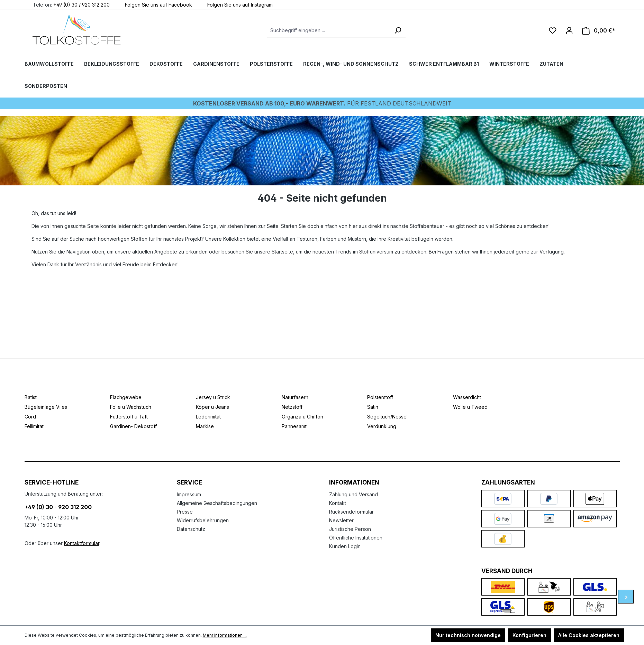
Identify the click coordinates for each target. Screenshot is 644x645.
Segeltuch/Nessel (387, 417)
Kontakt (338, 503)
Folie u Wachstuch (131, 407)
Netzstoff (292, 407)
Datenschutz (191, 529)
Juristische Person (350, 529)
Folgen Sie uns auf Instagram (236, 4)
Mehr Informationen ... (225, 635)
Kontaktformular (82, 543)
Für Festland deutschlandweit (322, 103)
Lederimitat (208, 417)
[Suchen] (398, 30)
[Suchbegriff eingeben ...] (329, 30)
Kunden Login (345, 546)
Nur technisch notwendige (468, 635)
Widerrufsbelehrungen (203, 520)
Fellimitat (34, 426)
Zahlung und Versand (353, 494)
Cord (30, 417)
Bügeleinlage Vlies (46, 407)
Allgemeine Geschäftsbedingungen (217, 503)
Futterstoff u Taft (129, 417)
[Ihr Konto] (569, 30)
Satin (373, 407)
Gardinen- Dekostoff (133, 426)
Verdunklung (382, 426)
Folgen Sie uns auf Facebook (154, 4)
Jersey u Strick (213, 397)
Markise (205, 426)
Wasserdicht (467, 397)
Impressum (189, 494)
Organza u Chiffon (302, 417)
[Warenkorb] (599, 31)
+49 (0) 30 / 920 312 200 (81, 4)
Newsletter (341, 520)
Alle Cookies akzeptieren (589, 635)
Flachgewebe (126, 397)
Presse (185, 512)
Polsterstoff (380, 397)
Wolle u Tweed (470, 407)
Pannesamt (294, 426)
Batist (31, 397)
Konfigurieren (529, 635)
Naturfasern (295, 397)
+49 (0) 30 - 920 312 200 (58, 507)
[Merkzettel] (553, 30)
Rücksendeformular (351, 512)
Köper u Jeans (212, 407)
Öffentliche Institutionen (356, 538)
